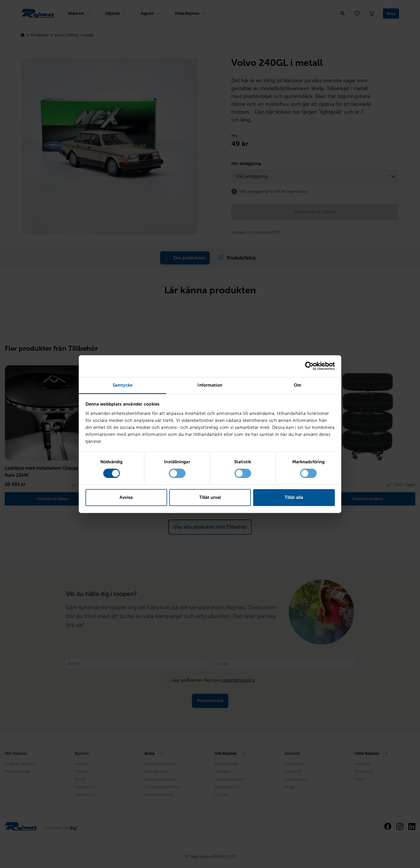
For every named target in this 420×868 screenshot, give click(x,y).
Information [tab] (210, 385)
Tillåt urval (210, 498)
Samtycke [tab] (123, 385)
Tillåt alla (294, 498)
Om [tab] (297, 385)
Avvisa (126, 498)
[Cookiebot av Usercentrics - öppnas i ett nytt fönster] (309, 366)
